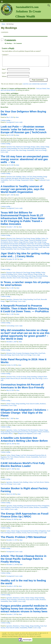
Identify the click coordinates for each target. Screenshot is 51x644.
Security (28, 459)
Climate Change (45, 149)
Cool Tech (4, 151)
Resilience (4, 152)
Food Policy (8, 509)
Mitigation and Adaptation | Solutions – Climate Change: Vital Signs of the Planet (24, 415)
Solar (17, 152)
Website (4, 78)
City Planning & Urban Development (28, 432)
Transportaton (25, 182)
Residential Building (40, 151)
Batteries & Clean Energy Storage (26, 149)
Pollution (29, 248)
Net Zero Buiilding (13, 248)
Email (4, 75)
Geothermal (8, 180)
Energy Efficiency (24, 244)
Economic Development (23, 355)
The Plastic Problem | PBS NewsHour (23, 539)
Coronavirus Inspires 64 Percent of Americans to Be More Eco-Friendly (22, 388)
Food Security (15, 509)
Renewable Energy (29, 151)
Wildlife (7, 511)
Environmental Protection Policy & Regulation (14, 246)
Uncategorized (10, 124)
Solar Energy (23, 152)
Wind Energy (14, 303)
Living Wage (46, 246)
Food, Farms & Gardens (33, 406)
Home (3, 24)
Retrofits (15, 249)
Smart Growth (11, 152)
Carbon (38, 149)
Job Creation (38, 246)
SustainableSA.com (27, 7)
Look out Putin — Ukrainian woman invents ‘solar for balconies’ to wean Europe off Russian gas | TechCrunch (24, 132)
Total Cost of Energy (41, 152)
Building (19, 179)
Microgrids (15, 180)
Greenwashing (10, 328)
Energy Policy (33, 244)
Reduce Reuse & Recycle (13, 381)
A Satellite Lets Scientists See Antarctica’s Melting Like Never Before (24, 441)
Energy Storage (42, 244)
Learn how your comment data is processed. (35, 86)
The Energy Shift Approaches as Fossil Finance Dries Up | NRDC (25, 517)
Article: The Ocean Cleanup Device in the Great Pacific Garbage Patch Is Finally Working (24, 561)
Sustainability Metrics (7, 436)
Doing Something (12, 151)
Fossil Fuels (30, 246)
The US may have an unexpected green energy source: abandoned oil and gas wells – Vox (25, 161)
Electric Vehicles (13, 244)
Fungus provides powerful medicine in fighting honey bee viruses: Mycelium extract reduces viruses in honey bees (24, 611)
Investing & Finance (10, 535)
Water (2, 511)
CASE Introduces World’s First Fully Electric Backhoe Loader (23, 467)
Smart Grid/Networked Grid (26, 249)
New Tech (20, 151)
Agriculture (9, 301)
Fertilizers (3, 602)
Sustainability (31, 152)
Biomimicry (16, 600)
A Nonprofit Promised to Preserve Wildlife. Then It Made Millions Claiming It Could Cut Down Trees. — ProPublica (25, 311)
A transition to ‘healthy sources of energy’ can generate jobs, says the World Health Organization (22, 191)
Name (4, 71)
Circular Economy (21, 379)
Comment (5, 55)
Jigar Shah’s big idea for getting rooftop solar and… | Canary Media (25, 257)
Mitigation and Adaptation (25, 436)
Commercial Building (35, 242)
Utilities (31, 182)
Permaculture (22, 248)
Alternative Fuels (11, 149)
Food (2, 509)
